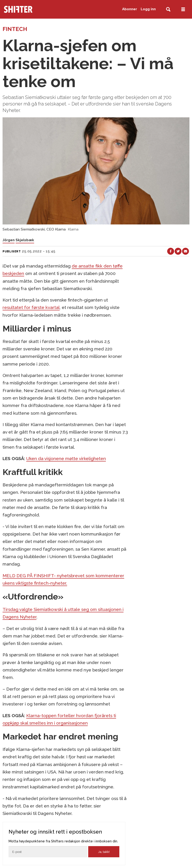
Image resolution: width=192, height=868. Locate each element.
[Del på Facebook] (171, 251)
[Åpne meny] (183, 9)
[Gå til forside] (31, 9)
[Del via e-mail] (185, 251)
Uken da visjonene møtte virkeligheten (66, 458)
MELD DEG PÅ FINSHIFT (28, 576)
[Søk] (168, 9)
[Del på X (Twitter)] (178, 251)
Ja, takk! (104, 852)
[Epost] (48, 852)
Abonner (130, 9)
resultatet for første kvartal (31, 307)
